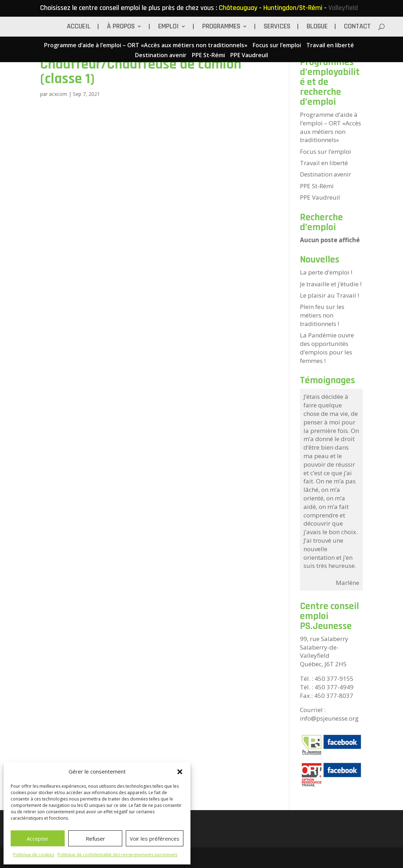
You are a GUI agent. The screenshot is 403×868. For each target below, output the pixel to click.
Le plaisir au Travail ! (329, 295)
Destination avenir (161, 56)
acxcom (58, 94)
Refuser (95, 839)
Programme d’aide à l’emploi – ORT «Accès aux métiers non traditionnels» (146, 46)
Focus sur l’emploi (277, 46)
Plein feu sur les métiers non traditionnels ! (322, 315)
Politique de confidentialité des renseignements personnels (117, 855)
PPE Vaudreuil (249, 56)
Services (277, 27)
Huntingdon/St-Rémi (293, 8)
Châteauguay (238, 8)
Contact (357, 27)
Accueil (79, 27)
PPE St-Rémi (208, 56)
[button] (180, 772)
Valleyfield (343, 8)
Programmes (221, 27)
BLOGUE (317, 27)
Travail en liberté (330, 46)
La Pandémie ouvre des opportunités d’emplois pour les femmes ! (327, 348)
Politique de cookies (34, 855)
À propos (121, 27)
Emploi (168, 27)
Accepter (38, 839)
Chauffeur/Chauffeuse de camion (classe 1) (141, 72)
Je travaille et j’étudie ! (331, 284)
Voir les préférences (155, 839)
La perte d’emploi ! (326, 272)
